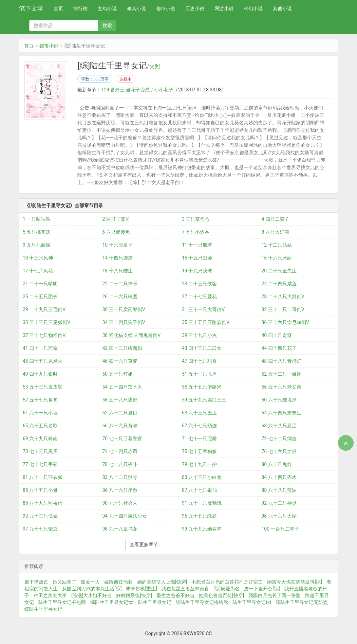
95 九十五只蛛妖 (199, 516)
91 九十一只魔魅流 (202, 503)
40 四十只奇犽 (277, 335)
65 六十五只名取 (40, 426)
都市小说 (166, 8)
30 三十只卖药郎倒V (124, 309)
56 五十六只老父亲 (281, 387)
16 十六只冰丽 (277, 258)
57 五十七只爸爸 (40, 400)
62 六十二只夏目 (120, 413)
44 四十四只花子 (279, 348)
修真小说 (136, 8)
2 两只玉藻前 (116, 219)
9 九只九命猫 (36, 245)
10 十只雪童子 (118, 245)
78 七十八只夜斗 (120, 464)
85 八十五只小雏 (40, 490)
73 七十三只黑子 (40, 451)
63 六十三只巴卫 (199, 413)
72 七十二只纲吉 (279, 439)
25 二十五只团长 (40, 297)
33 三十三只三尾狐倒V (46, 322)
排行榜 (80, 8)
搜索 (107, 25)
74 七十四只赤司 (120, 451)
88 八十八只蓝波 (279, 490)
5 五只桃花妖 (36, 232)
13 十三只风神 (38, 258)
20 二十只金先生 (279, 271)
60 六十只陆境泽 (279, 400)
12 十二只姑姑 (277, 245)
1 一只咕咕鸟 (36, 219)
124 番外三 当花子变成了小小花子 (137, 90)
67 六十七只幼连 (199, 426)
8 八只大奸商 (275, 232)
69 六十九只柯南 (40, 439)
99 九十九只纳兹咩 (202, 529)
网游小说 (224, 8)
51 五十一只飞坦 (199, 374)
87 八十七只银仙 (199, 490)
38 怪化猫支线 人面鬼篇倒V (132, 335)
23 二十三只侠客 (199, 284)
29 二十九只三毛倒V (44, 309)
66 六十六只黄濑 (120, 426)
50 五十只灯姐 (118, 374)
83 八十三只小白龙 (202, 477)
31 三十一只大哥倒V (203, 309)
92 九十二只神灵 (279, 503)
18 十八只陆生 (118, 271)
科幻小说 (253, 8)
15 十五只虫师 (197, 258)
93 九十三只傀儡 (40, 516)
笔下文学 (31, 8)
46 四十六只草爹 (120, 361)
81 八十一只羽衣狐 (43, 477)
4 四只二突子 (275, 219)
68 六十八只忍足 (279, 426)
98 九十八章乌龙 (120, 529)
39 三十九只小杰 (199, 335)
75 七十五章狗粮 (199, 451)
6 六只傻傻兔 (116, 232)
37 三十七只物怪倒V (44, 335)
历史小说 (195, 8)
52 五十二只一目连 (281, 374)
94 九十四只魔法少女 (125, 516)
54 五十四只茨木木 (122, 387)
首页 (58, 8)
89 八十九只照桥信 (43, 503)
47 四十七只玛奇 (199, 361)
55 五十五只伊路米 (202, 387)
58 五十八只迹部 (120, 400)
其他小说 (282, 8)
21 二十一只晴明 (40, 284)
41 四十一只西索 (40, 348)
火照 (155, 67)
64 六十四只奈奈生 (281, 413)
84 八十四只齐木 (279, 477)
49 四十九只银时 (40, 374)
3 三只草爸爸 (196, 219)
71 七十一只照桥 (199, 439)
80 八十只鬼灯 (277, 464)
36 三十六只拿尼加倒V (285, 322)
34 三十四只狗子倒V (124, 322)
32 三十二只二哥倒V (283, 309)
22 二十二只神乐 (120, 284)
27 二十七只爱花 (199, 297)
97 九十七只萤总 (40, 529)
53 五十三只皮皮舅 (43, 387)
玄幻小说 (107, 8)
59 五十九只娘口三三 (204, 400)
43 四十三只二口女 (202, 348)
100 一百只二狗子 (280, 529)
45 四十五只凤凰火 (43, 361)
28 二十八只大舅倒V (283, 297)
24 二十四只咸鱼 (279, 284)
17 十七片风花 (38, 271)
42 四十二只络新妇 (122, 348)
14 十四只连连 (118, 258)
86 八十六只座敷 (120, 490)
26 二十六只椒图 (120, 297)
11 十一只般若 (197, 245)
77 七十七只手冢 (40, 464)
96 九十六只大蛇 (279, 516)
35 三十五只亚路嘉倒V (206, 322)
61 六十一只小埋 (40, 413)
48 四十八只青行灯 (281, 361)
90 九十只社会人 (120, 503)
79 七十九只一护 (199, 464)
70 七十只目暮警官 (122, 439)
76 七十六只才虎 (279, 451)
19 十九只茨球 (197, 271)
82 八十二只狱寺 (120, 477)
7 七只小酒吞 (196, 232)
